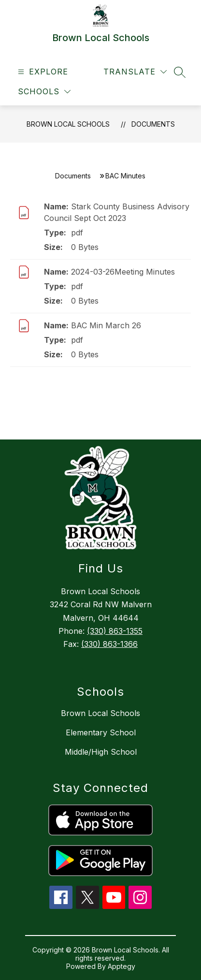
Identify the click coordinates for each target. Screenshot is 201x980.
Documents (153, 124)
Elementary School (101, 732)
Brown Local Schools (68, 124)
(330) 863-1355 (115, 631)
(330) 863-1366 (109, 644)
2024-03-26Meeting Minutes (123, 272)
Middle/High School (101, 752)
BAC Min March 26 (106, 325)
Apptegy (122, 966)
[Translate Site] (135, 72)
